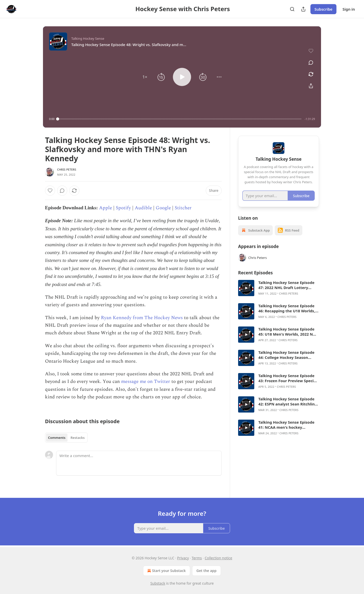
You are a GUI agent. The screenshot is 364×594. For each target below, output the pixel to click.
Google (163, 208)
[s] (246, 288)
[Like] (50, 191)
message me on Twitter (146, 382)
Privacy (183, 558)
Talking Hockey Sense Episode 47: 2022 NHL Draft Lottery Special (286, 285)
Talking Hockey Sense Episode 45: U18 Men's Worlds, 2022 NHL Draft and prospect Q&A (288, 332)
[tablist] (66, 438)
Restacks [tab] (78, 438)
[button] (145, 77)
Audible (143, 208)
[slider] (180, 119)
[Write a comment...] (139, 463)
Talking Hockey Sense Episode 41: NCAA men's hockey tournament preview (286, 425)
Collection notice (219, 558)
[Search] (292, 9)
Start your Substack (166, 571)
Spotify (123, 208)
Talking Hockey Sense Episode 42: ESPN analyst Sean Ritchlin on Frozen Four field (287, 401)
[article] (279, 288)
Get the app (207, 571)
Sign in (349, 9)
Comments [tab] (57, 438)
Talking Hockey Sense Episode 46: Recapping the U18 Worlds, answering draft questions (287, 308)
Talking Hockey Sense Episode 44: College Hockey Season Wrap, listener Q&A (286, 355)
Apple (106, 208)
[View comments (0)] (311, 63)
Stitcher (183, 208)
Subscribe (323, 9)
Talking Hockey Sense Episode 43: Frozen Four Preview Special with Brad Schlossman (288, 378)
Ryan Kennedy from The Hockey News (142, 318)
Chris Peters (67, 169)
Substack (158, 583)
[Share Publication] (303, 9)
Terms (197, 558)
